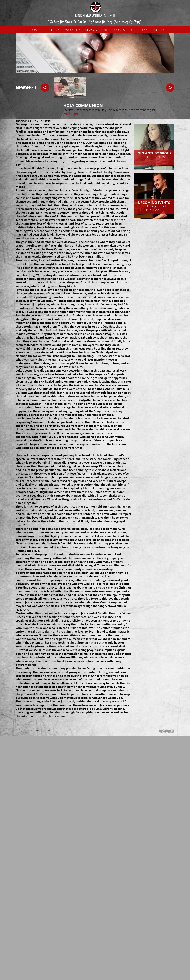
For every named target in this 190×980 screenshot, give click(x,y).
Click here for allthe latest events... (154, 206)
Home (35, 30)
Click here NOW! (154, 155)
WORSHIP (72, 30)
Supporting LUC (152, 30)
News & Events (97, 30)
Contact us (124, 30)
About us (52, 30)
